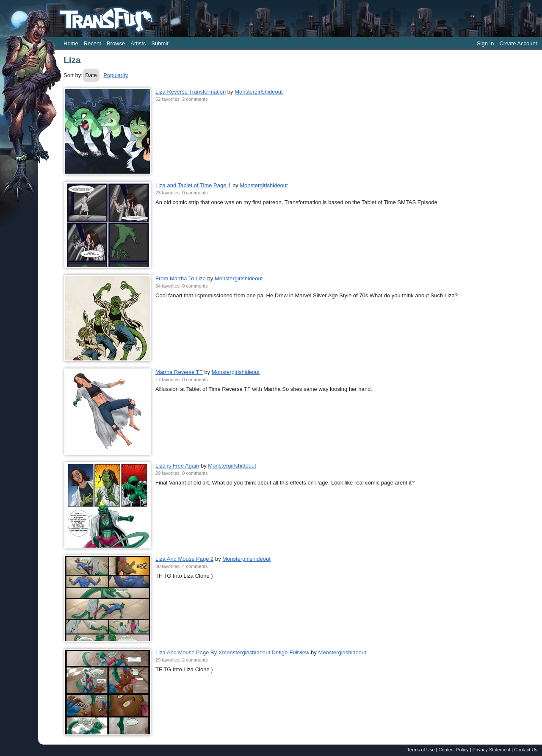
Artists (138, 43)
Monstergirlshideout (259, 92)
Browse (116, 43)
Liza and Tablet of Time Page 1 (193, 185)
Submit (160, 43)
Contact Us (526, 750)
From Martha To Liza (181, 278)
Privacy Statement (492, 750)
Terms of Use (421, 750)
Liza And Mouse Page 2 (184, 559)
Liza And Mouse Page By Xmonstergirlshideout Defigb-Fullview (232, 652)
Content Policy (453, 750)
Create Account (518, 43)
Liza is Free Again (177, 466)
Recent (93, 43)
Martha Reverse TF (179, 372)
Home (71, 43)
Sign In (485, 43)
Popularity (116, 75)
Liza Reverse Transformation (191, 92)
